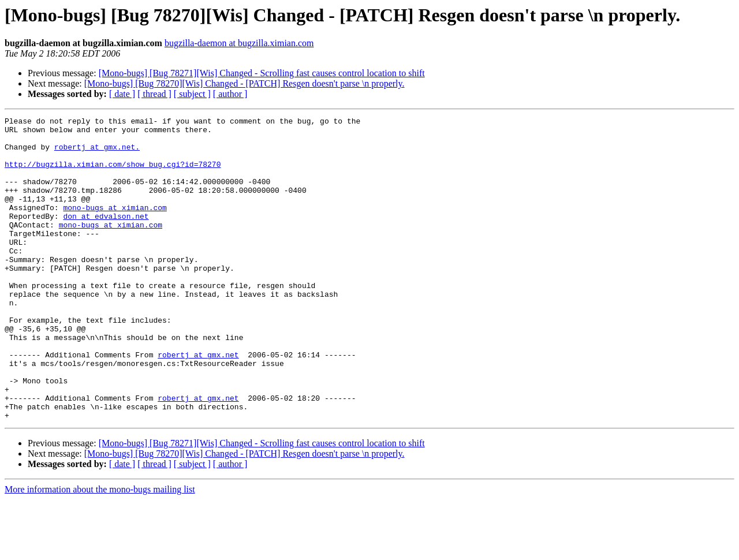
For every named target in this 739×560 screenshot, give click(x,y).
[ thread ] (154, 94)
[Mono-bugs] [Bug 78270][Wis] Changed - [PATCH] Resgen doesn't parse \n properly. (245, 83)
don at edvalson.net (106, 237)
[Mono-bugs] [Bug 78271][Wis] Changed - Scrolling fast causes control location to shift (262, 73)
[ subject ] (192, 94)
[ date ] (122, 94)
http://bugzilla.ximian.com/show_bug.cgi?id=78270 (113, 174)
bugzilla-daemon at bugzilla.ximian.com (239, 43)
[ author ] (230, 94)
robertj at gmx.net (198, 403)
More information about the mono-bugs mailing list (100, 550)
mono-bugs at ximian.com (115, 226)
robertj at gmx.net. (97, 154)
